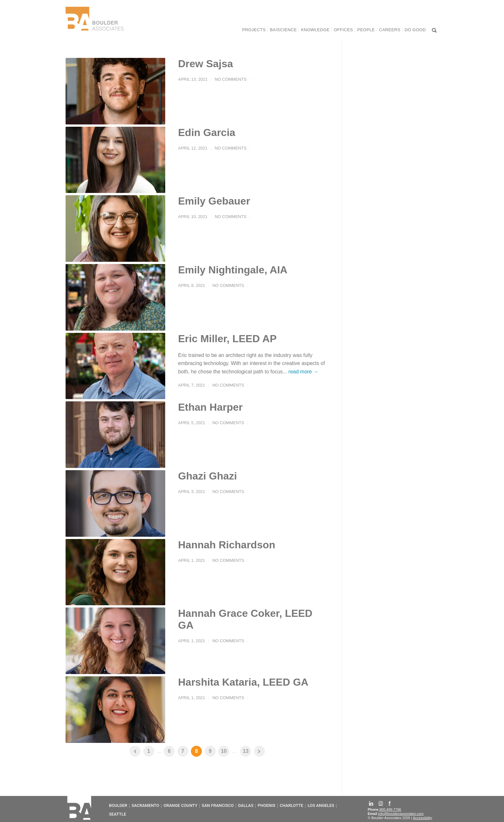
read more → (303, 372)
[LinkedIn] (372, 803)
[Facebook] (390, 803)
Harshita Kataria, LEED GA (243, 682)
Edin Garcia (207, 132)
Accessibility (423, 818)
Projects (254, 30)
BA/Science (283, 30)
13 (246, 751)
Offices (343, 30)
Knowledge (315, 30)
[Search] (435, 31)
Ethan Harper (210, 407)
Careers (390, 30)
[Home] (94, 28)
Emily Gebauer (214, 201)
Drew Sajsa (206, 64)
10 (224, 751)
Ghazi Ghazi (207, 476)
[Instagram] (381, 803)
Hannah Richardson (227, 545)
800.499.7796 (390, 809)
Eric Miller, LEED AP (227, 339)
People (366, 30)
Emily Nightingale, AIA (233, 270)
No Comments (231, 79)
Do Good (415, 30)
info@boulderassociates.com (401, 814)
